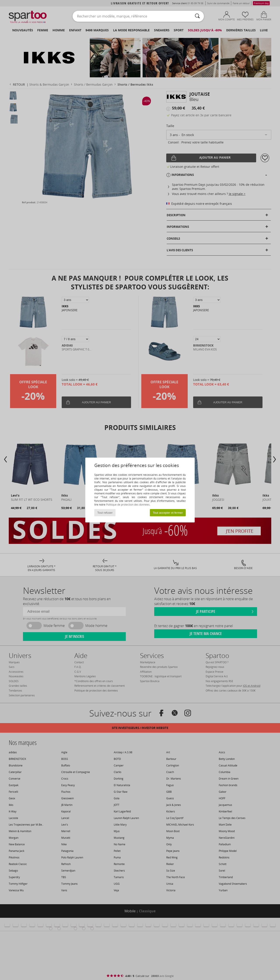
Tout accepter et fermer (168, 513)
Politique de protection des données (128, 505)
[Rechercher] (197, 16)
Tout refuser (105, 513)
